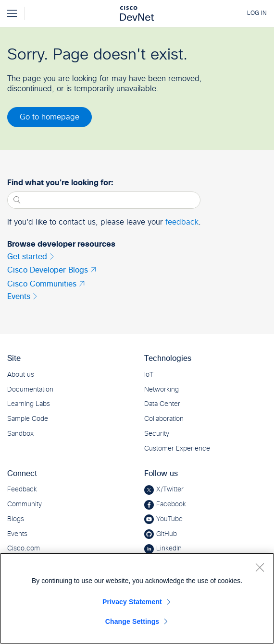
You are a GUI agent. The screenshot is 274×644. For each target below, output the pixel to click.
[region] (137, 598)
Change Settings (132, 621)
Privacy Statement (132, 602)
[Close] (260, 567)
